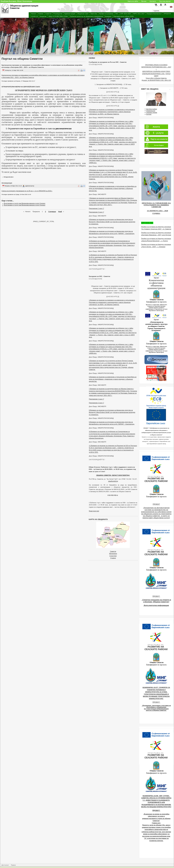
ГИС (117, 14)
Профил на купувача (106, 14)
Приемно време (152, 112)
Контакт (149, 114)
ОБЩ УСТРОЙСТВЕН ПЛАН (58, 16)
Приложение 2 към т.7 (96, 212)
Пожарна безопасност (154, 14)
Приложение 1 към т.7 (96, 208)
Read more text (94, 511)
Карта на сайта (133, 1)
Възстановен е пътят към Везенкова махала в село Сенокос (25, 203)
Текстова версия (165, 1)
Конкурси (108, 16)
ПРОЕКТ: (156, 596)
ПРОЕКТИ (167, 14)
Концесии (43, 16)
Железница (113, 554)
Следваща (52, 212)
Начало (34, 14)
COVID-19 (34, 16)
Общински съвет (83, 14)
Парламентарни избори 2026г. (124, 16)
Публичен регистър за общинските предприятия (86, 16)
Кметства (94, 14)
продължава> (9, 177)
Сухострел (113, 556)
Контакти (153, 1)
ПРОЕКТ (156, 504)
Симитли (48, 14)
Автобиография (152, 109)
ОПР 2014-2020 (125, 14)
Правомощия (151, 111)
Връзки (144, 1)
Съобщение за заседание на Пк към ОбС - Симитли (108, 62)
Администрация (70, 14)
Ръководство (58, 14)
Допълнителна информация (156, 605)
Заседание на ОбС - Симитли (99, 276)
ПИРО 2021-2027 (139, 14)
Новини (41, 14)
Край (60, 212)
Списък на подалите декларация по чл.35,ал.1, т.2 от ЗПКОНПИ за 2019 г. (27, 191)
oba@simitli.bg (113, 481)
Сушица (113, 558)
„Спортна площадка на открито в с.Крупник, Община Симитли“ (156, 601)
